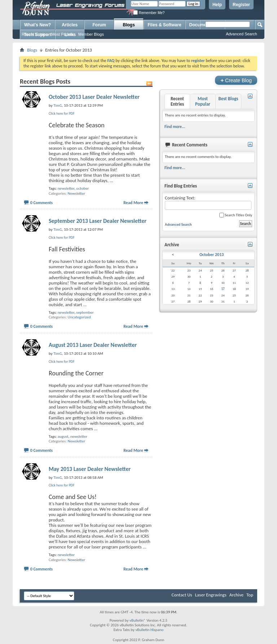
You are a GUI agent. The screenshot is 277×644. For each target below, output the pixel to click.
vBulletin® (138, 620)
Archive (236, 595)
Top (250, 595)
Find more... (175, 127)
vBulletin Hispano (149, 630)
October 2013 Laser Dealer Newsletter (94, 97)
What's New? (38, 25)
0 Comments (41, 203)
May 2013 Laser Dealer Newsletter (90, 469)
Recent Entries (35, 34)
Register (241, 5)
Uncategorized (79, 317)
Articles (70, 25)
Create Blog (236, 80)
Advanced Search (241, 34)
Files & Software (164, 25)
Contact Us (182, 595)
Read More (133, 203)
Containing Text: (208, 202)
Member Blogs (91, 34)
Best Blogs (228, 99)
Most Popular (63, 34)
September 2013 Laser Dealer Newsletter (98, 221)
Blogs (129, 25)
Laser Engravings (211, 595)
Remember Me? (149, 13)
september (85, 312)
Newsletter (77, 193)
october (82, 188)
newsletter (66, 188)
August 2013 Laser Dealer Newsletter (93, 345)
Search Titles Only (236, 215)
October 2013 (212, 255)
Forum (99, 25)
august (63, 436)
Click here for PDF (62, 113)
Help (217, 5)
